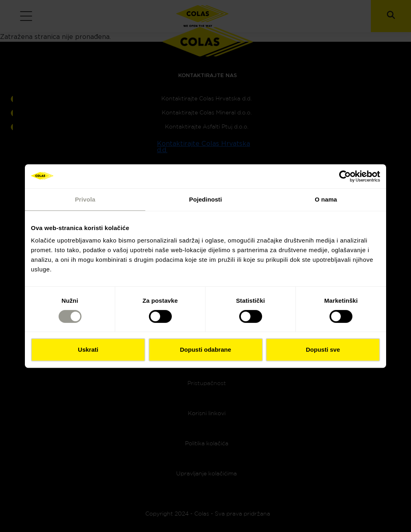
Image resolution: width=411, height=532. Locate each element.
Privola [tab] (85, 199)
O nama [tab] (326, 199)
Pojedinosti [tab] (205, 199)
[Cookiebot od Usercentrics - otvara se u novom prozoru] (345, 176)
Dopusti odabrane (205, 350)
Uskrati (88, 350)
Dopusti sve (323, 350)
